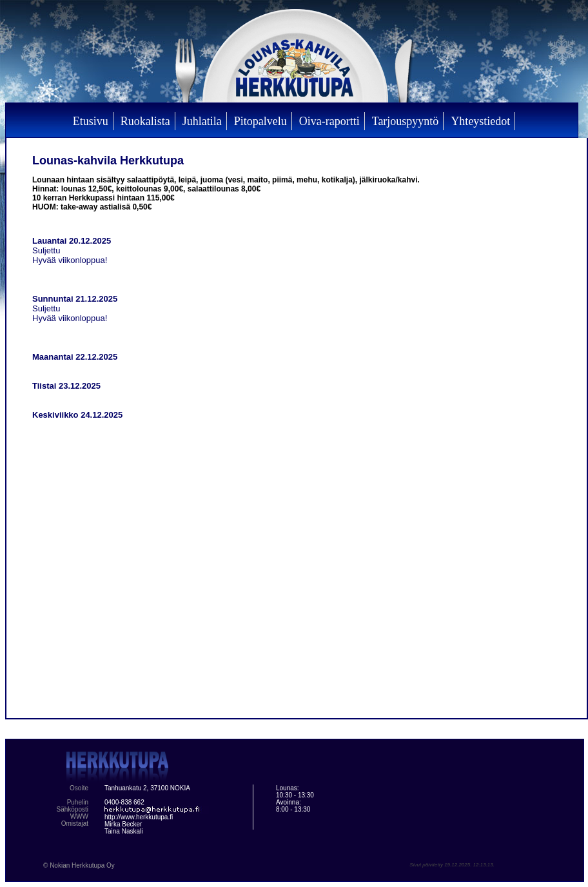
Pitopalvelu (260, 121)
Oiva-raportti (329, 121)
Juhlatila (202, 121)
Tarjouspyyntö (406, 121)
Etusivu (91, 121)
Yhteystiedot (480, 121)
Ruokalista (145, 121)
